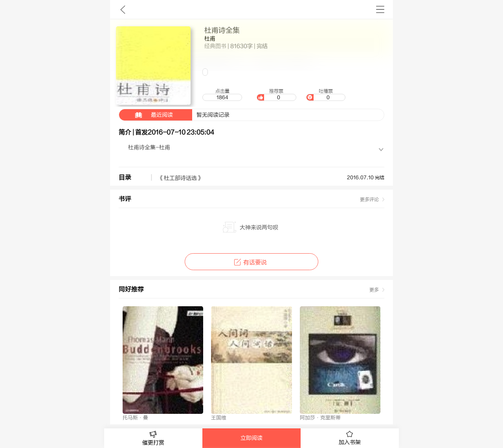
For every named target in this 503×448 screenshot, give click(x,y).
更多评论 (369, 199)
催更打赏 (153, 438)
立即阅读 (251, 438)
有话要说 (251, 262)
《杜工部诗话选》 (180, 178)
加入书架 (350, 438)
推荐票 (276, 95)
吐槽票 (326, 95)
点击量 (222, 95)
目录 (125, 177)
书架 (380, 9)
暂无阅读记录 (174, 115)
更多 (374, 290)
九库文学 (123, 9)
